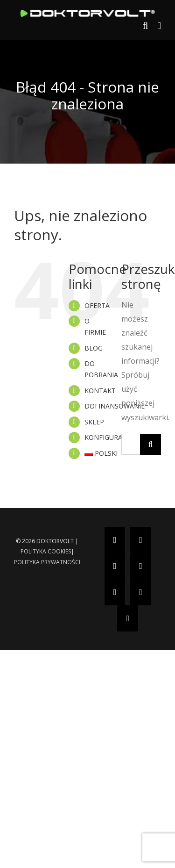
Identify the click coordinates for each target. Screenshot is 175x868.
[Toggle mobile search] (146, 26)
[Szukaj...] (131, 444)
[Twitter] (141, 566)
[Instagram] (141, 540)
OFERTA (97, 305)
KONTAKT (100, 391)
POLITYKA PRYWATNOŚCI (47, 562)
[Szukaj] (150, 444)
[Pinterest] (141, 592)
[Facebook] (115, 540)
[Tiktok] (115, 566)
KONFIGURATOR (110, 437)
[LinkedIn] (128, 618)
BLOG (94, 348)
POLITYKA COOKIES (46, 551)
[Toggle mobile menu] (159, 26)
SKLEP (94, 422)
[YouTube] (115, 592)
